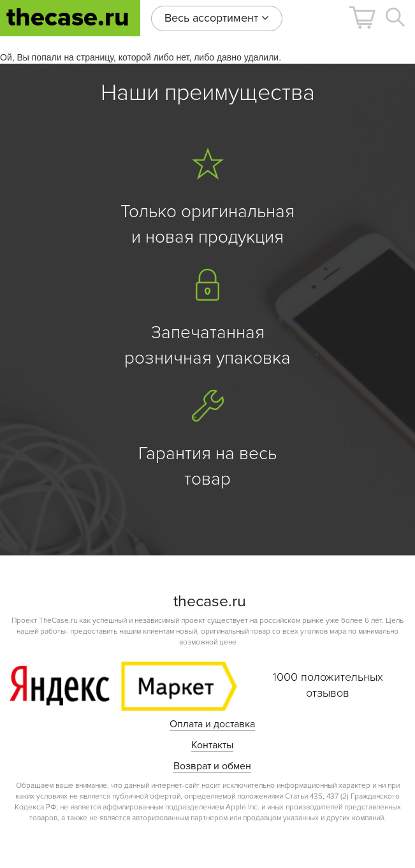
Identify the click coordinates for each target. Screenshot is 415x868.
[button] (362, 18)
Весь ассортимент (217, 18)
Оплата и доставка (212, 724)
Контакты (212, 745)
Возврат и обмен (212, 766)
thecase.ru (68, 18)
